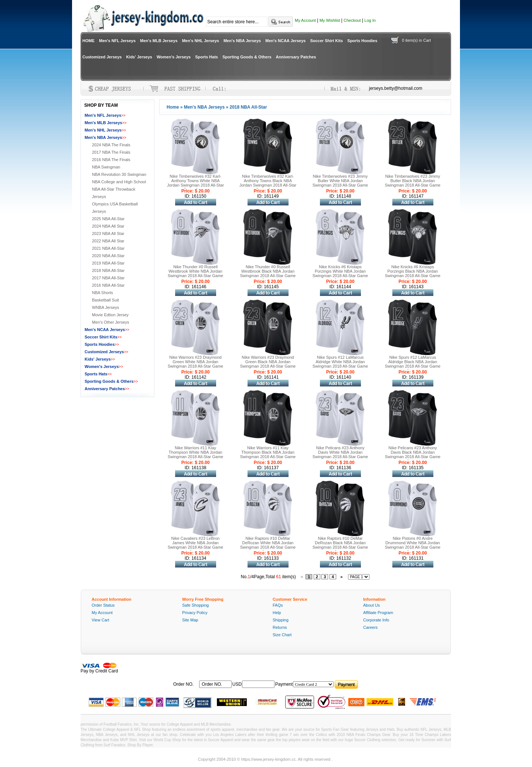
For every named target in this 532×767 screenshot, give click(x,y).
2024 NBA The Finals (111, 145)
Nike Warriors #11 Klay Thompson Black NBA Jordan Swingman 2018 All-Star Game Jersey (268, 454)
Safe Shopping (195, 605)
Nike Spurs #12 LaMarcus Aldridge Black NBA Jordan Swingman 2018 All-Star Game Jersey (413, 364)
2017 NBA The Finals (111, 152)
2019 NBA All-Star (108, 263)
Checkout (352, 20)
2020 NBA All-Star (108, 256)
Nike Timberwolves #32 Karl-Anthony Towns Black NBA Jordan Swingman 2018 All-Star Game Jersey (268, 183)
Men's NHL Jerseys (201, 41)
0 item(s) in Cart (416, 40)
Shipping (281, 620)
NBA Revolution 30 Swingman (119, 174)
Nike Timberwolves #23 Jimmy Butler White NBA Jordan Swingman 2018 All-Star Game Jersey (340, 183)
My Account (305, 20)
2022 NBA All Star (108, 241)
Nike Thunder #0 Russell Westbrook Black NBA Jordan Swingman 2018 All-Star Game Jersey (268, 273)
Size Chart (282, 635)
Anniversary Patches (296, 57)
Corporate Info (376, 620)
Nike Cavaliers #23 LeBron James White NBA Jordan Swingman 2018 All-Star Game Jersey (195, 545)
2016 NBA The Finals (111, 160)
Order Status (103, 605)
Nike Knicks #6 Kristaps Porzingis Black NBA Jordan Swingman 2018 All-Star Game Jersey (413, 273)
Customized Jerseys (102, 57)
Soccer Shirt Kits (326, 41)
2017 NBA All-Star (108, 278)
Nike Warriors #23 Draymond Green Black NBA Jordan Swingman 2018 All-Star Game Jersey (268, 364)
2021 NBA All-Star (108, 248)
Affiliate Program (378, 613)
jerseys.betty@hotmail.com (396, 88)
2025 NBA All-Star (108, 219)
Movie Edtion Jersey (110, 315)
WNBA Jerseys (105, 307)
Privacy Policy (195, 613)
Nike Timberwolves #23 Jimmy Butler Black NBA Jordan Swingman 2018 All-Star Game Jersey (413, 183)
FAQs (278, 605)
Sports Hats (207, 57)
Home (173, 107)
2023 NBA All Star (108, 233)
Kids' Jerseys (139, 57)
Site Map (190, 620)
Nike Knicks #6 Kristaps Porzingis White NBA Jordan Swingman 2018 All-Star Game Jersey (340, 273)
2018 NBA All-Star (108, 270)
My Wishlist (330, 20)
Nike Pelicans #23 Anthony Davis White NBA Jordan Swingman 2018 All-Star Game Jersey (340, 454)
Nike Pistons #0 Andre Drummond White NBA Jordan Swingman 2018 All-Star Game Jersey (413, 545)
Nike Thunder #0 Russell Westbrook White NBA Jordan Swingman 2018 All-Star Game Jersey (195, 273)
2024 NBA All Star (108, 226)
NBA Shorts (103, 293)
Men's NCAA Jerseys (285, 41)
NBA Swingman (106, 167)
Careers (370, 627)
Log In (370, 20)
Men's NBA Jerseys (242, 41)
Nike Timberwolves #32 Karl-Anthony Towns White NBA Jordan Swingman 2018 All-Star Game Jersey (195, 183)
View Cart (100, 620)
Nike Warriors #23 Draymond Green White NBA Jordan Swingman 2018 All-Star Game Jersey (195, 364)
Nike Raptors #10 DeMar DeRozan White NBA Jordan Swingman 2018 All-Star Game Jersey (268, 545)
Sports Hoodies (362, 41)
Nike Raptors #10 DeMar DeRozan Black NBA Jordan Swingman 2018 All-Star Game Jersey (340, 545)
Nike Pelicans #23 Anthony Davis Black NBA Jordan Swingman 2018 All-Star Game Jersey (413, 454)
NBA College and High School (119, 182)
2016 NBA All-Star (108, 285)
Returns (280, 627)
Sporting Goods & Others (247, 57)
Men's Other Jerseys (111, 322)
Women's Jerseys (174, 57)
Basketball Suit (105, 300)
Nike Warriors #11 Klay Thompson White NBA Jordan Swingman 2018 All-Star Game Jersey (195, 454)
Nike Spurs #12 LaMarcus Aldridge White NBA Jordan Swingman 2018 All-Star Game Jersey (340, 364)
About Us (371, 605)
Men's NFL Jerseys (117, 41)
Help (277, 613)
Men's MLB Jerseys (159, 41)
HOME (88, 41)
